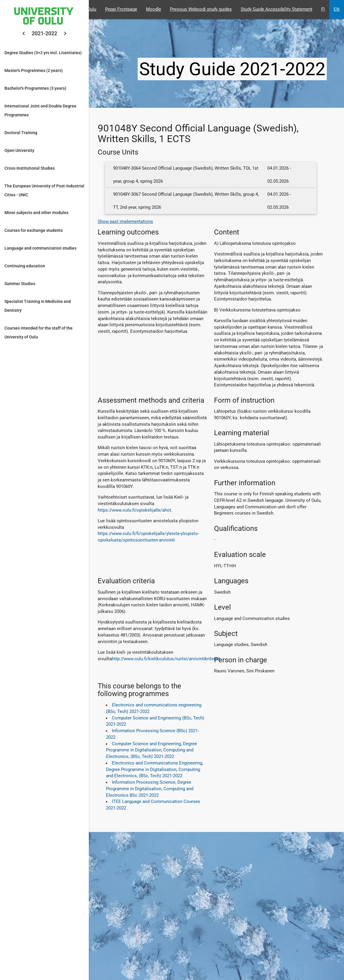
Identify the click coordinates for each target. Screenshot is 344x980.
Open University (19, 150)
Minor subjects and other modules (36, 213)
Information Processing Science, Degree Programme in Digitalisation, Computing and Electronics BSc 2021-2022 (150, 789)
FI (323, 9)
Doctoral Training (21, 133)
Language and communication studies (40, 248)
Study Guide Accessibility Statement (277, 9)
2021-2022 (44, 33)
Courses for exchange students (34, 230)
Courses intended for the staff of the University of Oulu (38, 332)
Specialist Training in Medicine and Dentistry (38, 306)
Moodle (153, 9)
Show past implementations (125, 222)
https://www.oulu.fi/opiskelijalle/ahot (134, 510)
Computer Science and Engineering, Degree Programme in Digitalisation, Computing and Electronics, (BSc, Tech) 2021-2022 (151, 750)
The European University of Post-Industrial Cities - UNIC (44, 190)
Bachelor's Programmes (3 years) (35, 88)
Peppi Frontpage (121, 9)
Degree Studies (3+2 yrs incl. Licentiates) (43, 53)
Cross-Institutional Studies (30, 168)
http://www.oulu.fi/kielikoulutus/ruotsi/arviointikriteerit (166, 659)
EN (337, 9)
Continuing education (25, 266)
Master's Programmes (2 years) (34, 70)
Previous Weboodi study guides (201, 9)
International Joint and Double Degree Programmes (40, 110)
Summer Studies (20, 284)
